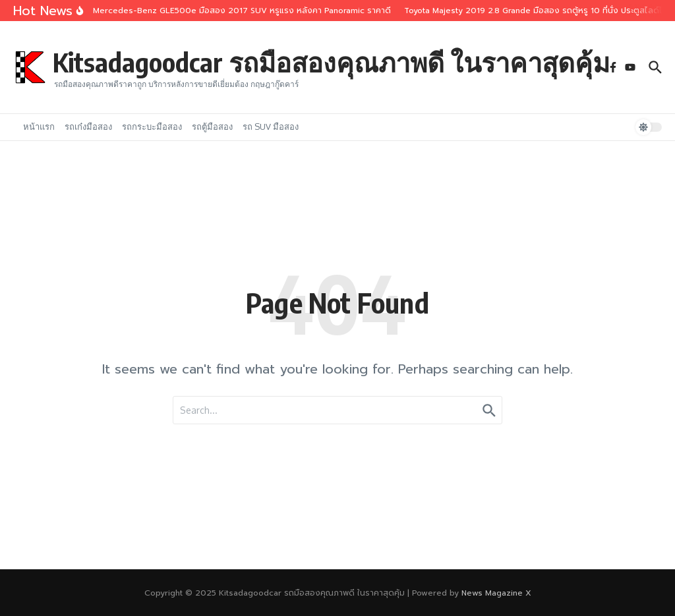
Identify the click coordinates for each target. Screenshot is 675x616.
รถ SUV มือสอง (271, 126)
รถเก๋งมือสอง (88, 126)
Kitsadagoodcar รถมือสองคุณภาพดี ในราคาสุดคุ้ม (331, 62)
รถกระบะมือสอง (152, 126)
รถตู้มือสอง (212, 126)
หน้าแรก (39, 126)
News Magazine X (496, 593)
